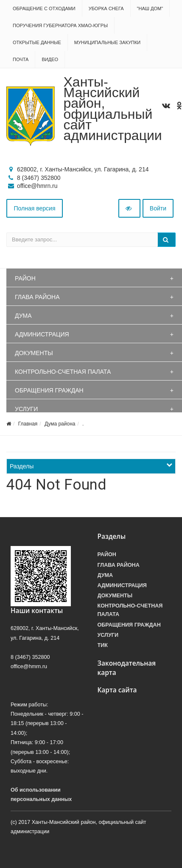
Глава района (37, 297)
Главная (28, 424)
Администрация (42, 334)
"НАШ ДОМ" (150, 8)
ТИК (103, 645)
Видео (50, 59)
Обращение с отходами (44, 8)
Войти (158, 208)
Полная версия (35, 208)
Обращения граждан (49, 390)
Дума (23, 316)
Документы (34, 353)
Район (25, 278)
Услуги (26, 409)
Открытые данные (37, 42)
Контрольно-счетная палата (63, 372)
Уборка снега (106, 8)
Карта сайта (117, 690)
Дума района (60, 424)
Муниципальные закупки (107, 42)
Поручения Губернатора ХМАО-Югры (60, 25)
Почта (21, 59)
